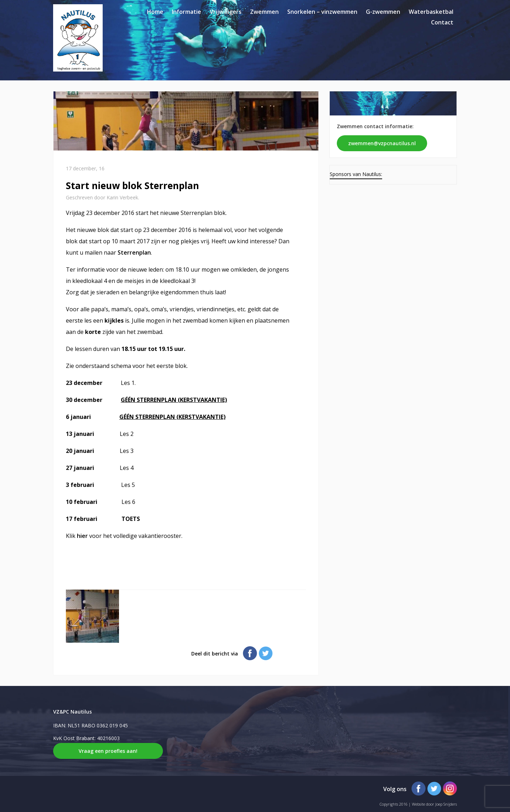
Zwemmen (264, 12)
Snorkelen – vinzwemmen (322, 12)
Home (155, 12)
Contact (442, 22)
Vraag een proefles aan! (108, 751)
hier (83, 536)
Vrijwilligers (226, 12)
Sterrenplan (134, 252)
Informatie (186, 12)
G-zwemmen (383, 12)
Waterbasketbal (431, 12)
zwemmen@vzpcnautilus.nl (382, 143)
